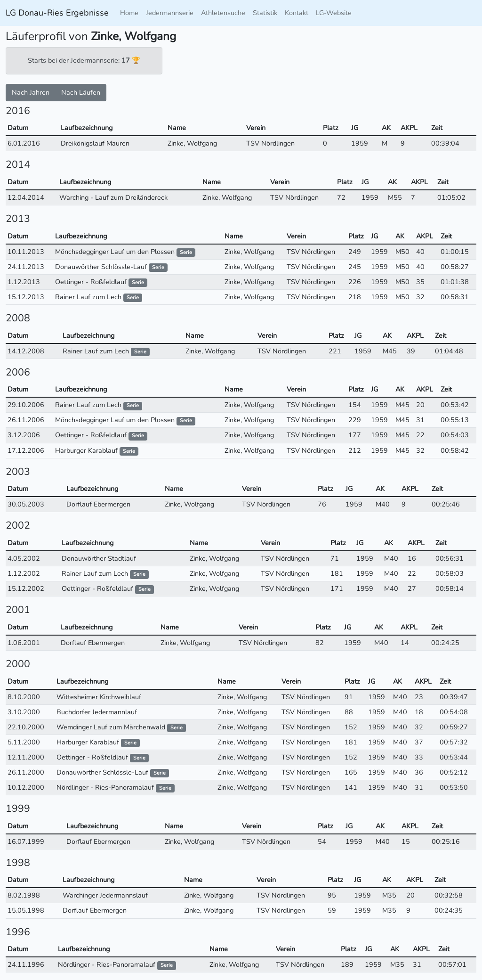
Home (129, 13)
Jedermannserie (170, 13)
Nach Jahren (31, 92)
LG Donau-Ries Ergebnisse (57, 13)
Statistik (265, 13)
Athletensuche (223, 13)
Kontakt (297, 13)
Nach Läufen (81, 92)
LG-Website (334, 13)
